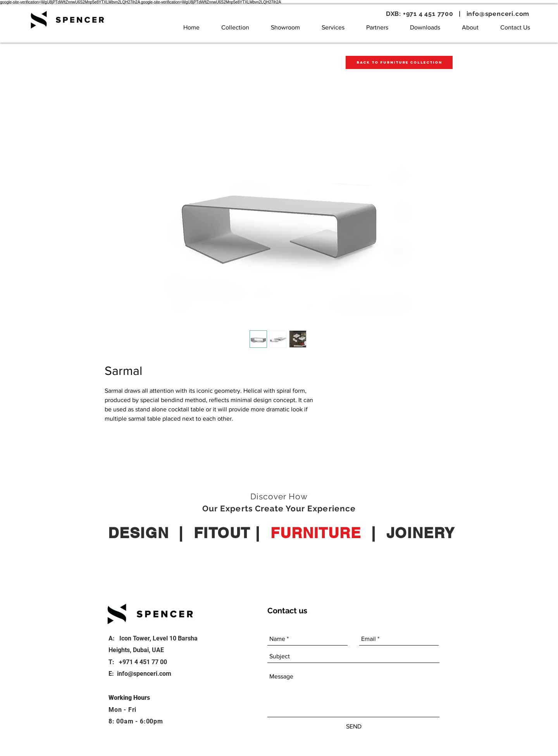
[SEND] (354, 727)
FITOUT (222, 533)
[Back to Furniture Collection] (399, 62)
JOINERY (421, 533)
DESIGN (138, 533)
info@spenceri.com (498, 14)
